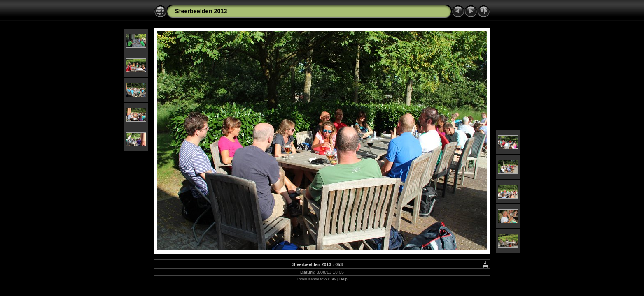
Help (343, 279)
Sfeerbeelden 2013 (201, 11)
